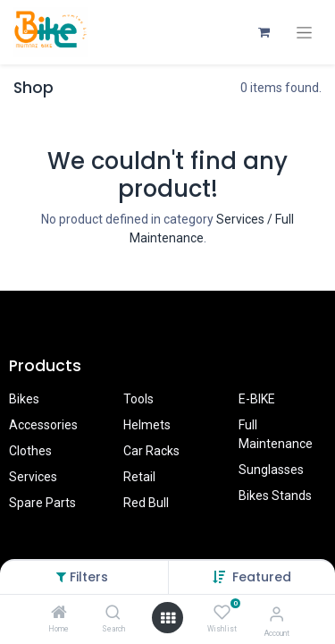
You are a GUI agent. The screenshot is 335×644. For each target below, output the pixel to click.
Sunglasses (271, 470)
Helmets (147, 425)
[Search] (113, 614)
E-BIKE (257, 399)
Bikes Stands (275, 496)
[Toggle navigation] (304, 33)
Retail (139, 477)
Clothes (30, 451)
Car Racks (151, 451)
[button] (262, 577)
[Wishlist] (222, 613)
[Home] (59, 614)
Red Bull (146, 503)
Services (33, 477)
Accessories (43, 425)
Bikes (24, 399)
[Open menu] (168, 618)
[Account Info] (276, 614)
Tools (138, 399)
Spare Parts (42, 503)
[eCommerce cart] (264, 32)
